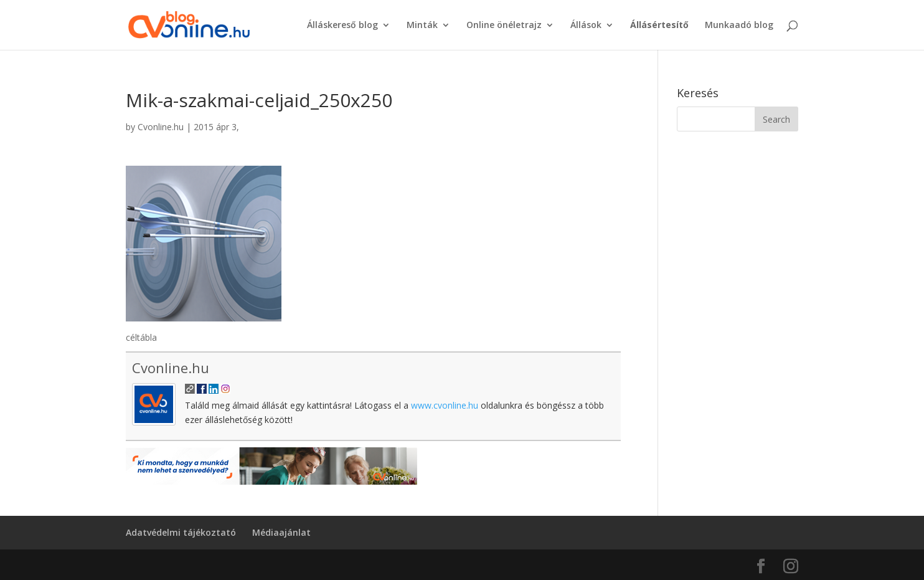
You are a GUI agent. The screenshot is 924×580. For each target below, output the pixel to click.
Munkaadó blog (739, 26)
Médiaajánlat (281, 532)
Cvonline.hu (161, 127)
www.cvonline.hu (445, 405)
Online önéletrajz (504, 26)
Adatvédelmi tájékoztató (181, 532)
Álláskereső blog (342, 26)
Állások (586, 26)
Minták (422, 26)
